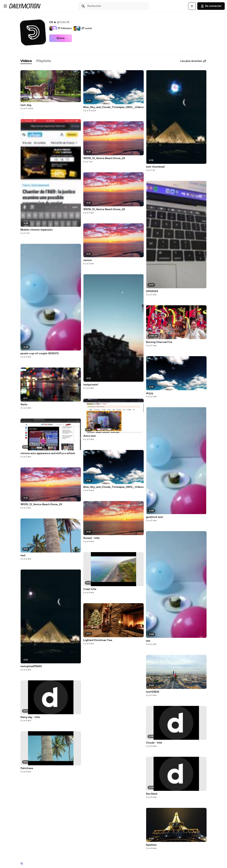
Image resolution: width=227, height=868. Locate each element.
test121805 (153, 692)
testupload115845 (31, 666)
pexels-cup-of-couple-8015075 (40, 354)
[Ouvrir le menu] (5, 6)
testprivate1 (91, 385)
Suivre (61, 38)
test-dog (26, 105)
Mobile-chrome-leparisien (37, 230)
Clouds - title (154, 743)
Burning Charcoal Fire (159, 342)
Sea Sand (152, 794)
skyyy (150, 393)
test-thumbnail (155, 167)
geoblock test (154, 517)
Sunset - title (91, 538)
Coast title (90, 589)
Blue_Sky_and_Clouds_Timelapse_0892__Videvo (113, 107)
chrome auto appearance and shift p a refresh (48, 453)
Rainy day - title (30, 717)
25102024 (152, 291)
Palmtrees (27, 768)
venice (87, 260)
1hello (24, 405)
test (23, 556)
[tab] (26, 61)
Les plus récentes (193, 61)
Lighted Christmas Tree (98, 640)
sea (148, 641)
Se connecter (211, 6)
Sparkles (151, 845)
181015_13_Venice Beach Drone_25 (41, 504)
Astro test (90, 436)
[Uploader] (192, 6)
